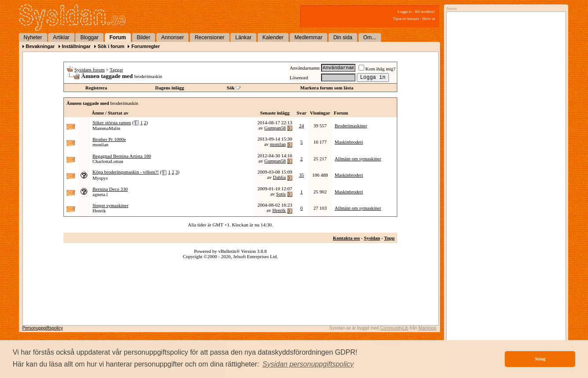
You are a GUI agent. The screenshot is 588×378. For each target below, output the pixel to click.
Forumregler (146, 46)
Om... (370, 37)
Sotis (281, 194)
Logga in (405, 11)
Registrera (96, 88)
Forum (118, 37)
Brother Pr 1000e (109, 139)
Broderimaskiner (351, 126)
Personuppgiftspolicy (43, 328)
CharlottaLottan (108, 161)
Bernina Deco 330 (110, 189)
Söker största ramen (112, 122)
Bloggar (89, 37)
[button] (308, 364)
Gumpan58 (275, 128)
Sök (231, 88)
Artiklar (61, 37)
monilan (100, 145)
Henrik (99, 211)
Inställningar (76, 46)
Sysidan (372, 238)
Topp (389, 238)
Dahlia (279, 177)
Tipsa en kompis (406, 19)
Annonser (172, 37)
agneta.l (100, 194)
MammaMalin (106, 128)
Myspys (100, 178)
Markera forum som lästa (327, 88)
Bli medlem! (425, 11)
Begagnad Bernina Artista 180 (122, 156)
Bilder (144, 37)
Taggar (116, 70)
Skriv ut (429, 19)
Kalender (273, 37)
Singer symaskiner (111, 205)
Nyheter (33, 37)
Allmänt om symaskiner (358, 159)
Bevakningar (40, 46)
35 (301, 175)
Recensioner (209, 37)
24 (301, 126)
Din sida (343, 37)
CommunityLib (394, 328)
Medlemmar (309, 37)
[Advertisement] (504, 104)
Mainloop (427, 328)
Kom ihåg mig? (377, 69)
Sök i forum (111, 46)
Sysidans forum (90, 70)
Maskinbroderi (349, 142)
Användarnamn (305, 68)
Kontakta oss (346, 238)
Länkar (243, 37)
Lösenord (299, 78)
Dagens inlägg (170, 88)
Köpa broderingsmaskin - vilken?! (126, 172)
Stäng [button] (540, 359)
